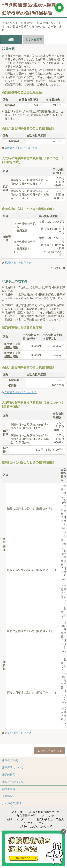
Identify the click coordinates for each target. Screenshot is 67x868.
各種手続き (9, 789)
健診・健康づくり (13, 782)
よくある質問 (33, 40)
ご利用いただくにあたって (36, 826)
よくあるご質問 (11, 803)
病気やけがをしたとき (18, 263)
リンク (50, 816)
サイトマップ (36, 823)
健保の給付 (9, 775)
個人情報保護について (46, 812)
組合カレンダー (17, 819)
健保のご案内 (10, 760)
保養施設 (7, 796)
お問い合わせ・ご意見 (50, 819)
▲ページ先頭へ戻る (50, 751)
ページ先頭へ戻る (58, 268)
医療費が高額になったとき (21, 148)
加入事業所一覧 (26, 816)
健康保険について (13, 767)
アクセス (17, 812)
